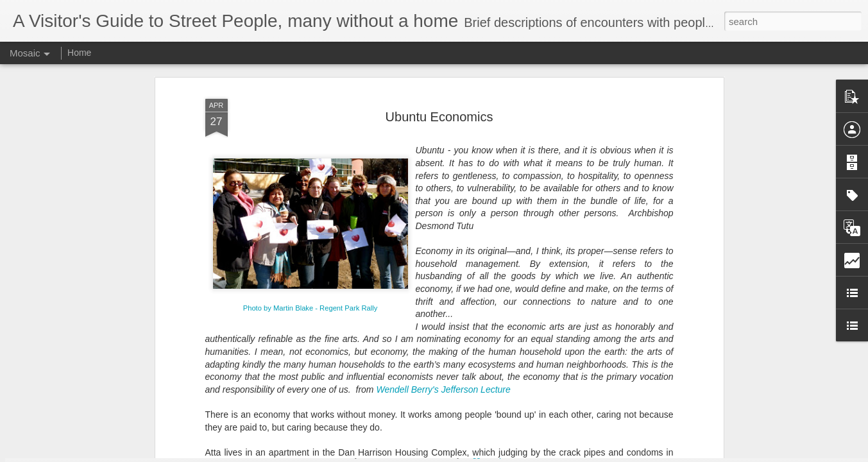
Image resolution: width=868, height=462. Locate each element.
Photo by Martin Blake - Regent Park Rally (311, 187)
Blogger (474, 455)
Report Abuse (512, 455)
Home (79, 53)
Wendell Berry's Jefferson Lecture (443, 269)
